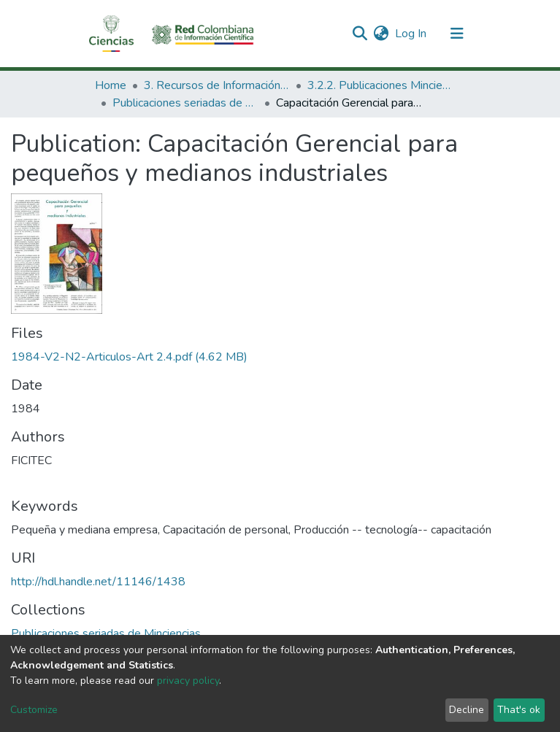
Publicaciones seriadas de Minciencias (185, 103)
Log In (411, 34)
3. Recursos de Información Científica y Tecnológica (217, 85)
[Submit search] (360, 34)
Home (111, 85)
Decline (467, 710)
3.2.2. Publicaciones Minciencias (380, 85)
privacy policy (188, 681)
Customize (34, 710)
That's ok (519, 710)
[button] (381, 34)
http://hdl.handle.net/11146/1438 (98, 582)
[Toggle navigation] (457, 34)
